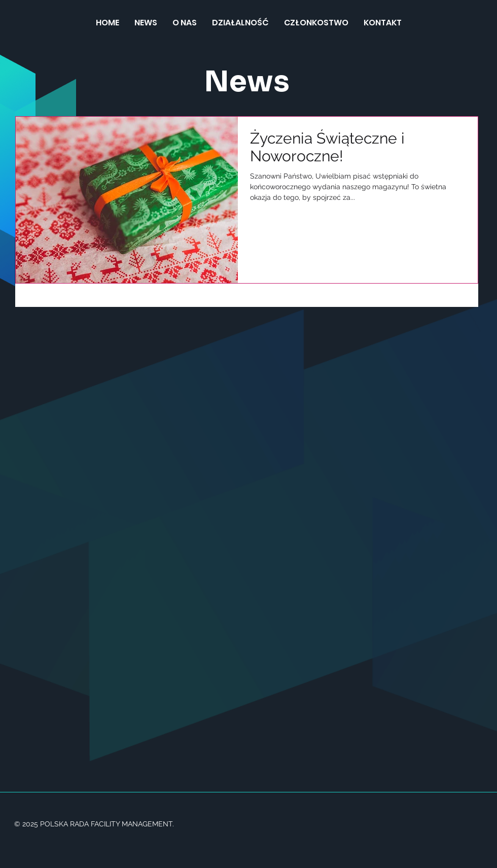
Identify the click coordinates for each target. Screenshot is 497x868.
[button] (240, 23)
